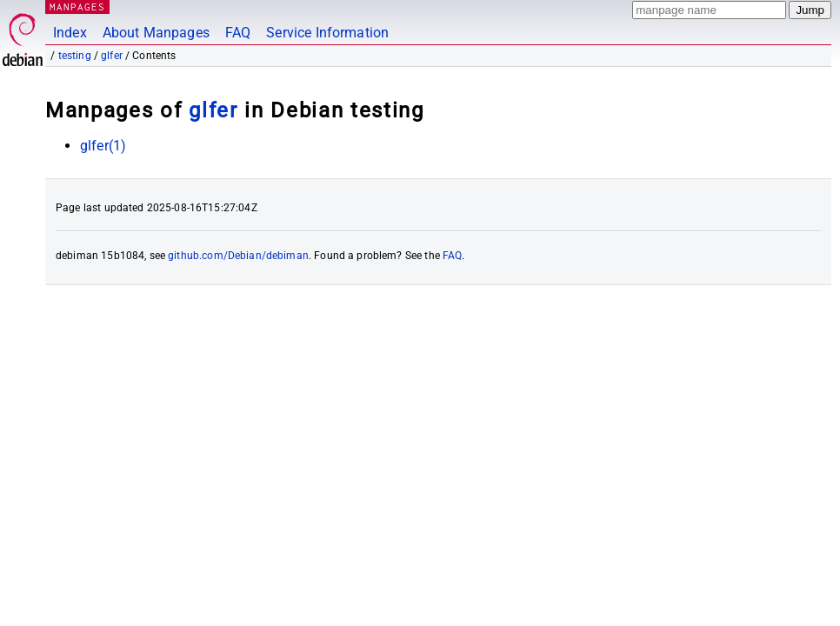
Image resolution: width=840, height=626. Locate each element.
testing (75, 56)
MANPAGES (77, 7)
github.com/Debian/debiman (238, 256)
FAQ (238, 33)
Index (70, 33)
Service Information (327, 33)
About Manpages (156, 33)
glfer (112, 56)
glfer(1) (103, 146)
